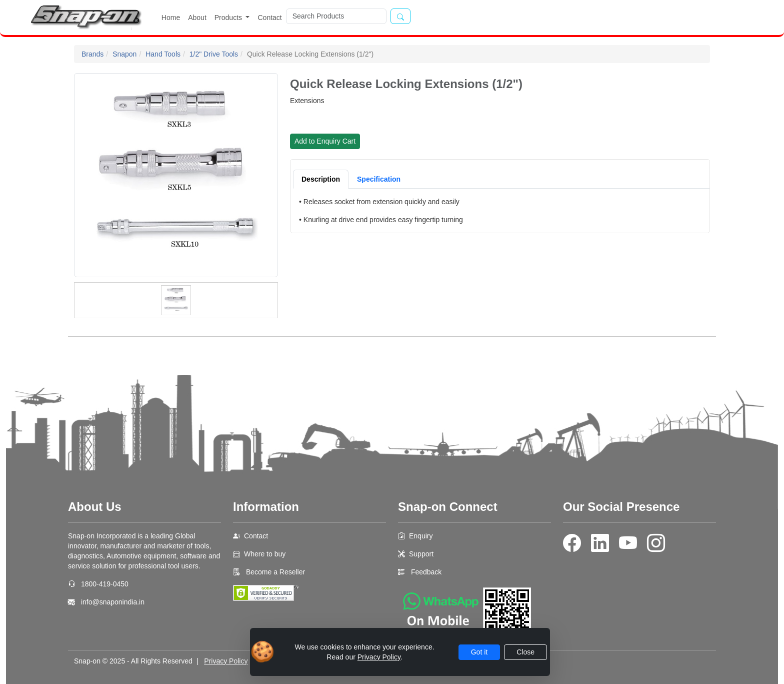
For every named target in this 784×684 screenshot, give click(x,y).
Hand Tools (163, 54)
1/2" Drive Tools (214, 54)
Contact (269, 18)
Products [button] (229, 18)
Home (171, 18)
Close (525, 652)
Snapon (124, 54)
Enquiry (421, 536)
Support (421, 554)
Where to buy (265, 554)
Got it (479, 652)
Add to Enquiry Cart (325, 141)
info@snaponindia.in (113, 602)
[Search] (336, 16)
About (197, 18)
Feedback (426, 572)
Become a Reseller (274, 572)
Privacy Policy (226, 661)
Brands (92, 54)
